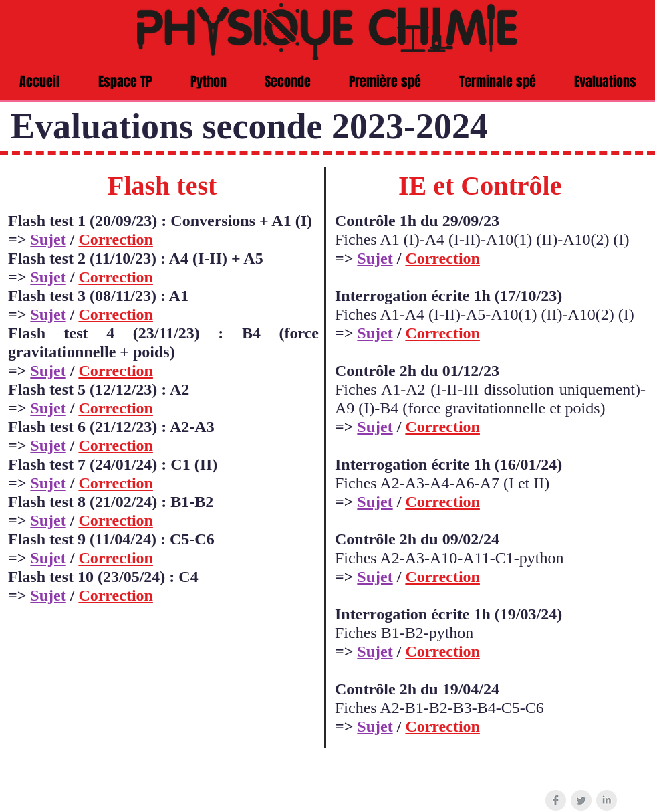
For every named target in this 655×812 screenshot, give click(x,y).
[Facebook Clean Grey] (556, 800)
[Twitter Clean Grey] (581, 800)
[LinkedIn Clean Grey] (607, 800)
